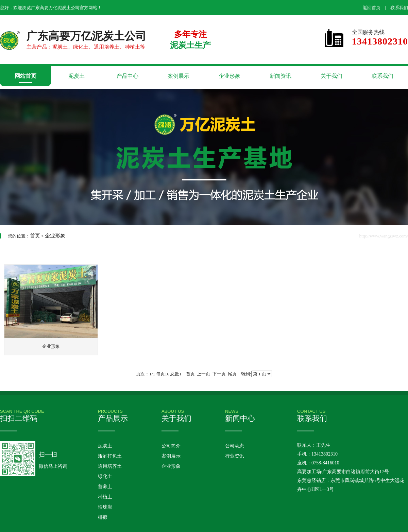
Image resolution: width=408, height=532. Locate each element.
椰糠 (103, 517)
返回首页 (372, 8)
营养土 (105, 487)
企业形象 (230, 76)
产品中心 (128, 76)
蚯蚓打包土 (110, 456)
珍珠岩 (105, 507)
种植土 (105, 497)
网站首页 (26, 76)
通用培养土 (110, 466)
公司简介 (171, 446)
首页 (35, 236)
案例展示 (178, 76)
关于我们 (331, 76)
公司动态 (235, 446)
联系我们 (399, 8)
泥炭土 (76, 76)
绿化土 (105, 476)
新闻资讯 (280, 76)
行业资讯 (235, 456)
